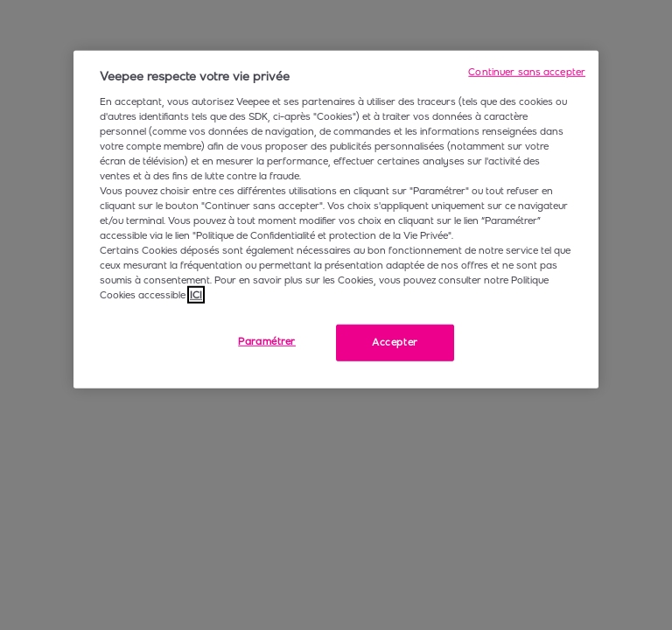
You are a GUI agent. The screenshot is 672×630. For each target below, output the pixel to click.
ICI (196, 295)
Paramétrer (267, 341)
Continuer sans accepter (527, 72)
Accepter (395, 342)
